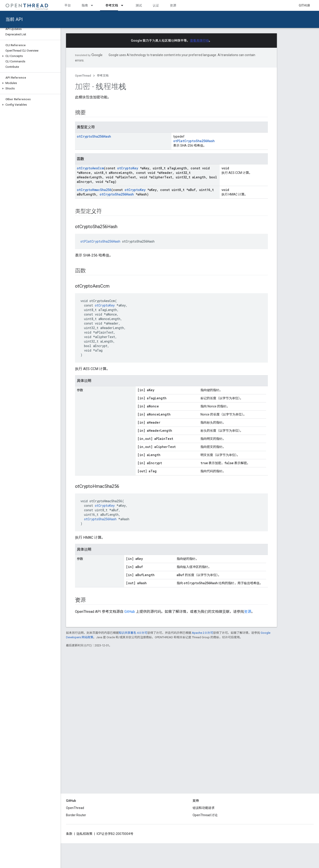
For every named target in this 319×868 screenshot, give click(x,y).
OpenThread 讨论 (205, 815)
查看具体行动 (199, 41)
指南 (85, 5)
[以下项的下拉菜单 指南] (94, 5)
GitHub (304, 5)
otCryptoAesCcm (90, 168)
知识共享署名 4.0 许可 (133, 633)
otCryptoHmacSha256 (94, 190)
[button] (30, 56)
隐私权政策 (84, 834)
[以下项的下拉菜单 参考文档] (124, 5)
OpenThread (83, 76)
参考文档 (103, 76)
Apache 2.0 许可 (203, 633)
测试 (139, 5)
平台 (68, 5)
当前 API (14, 19)
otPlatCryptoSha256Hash (194, 141)
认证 (156, 5)
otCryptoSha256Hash (94, 136)
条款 (69, 834)
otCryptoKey (128, 168)
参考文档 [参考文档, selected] (112, 5)
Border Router (76, 815)
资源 (173, 5)
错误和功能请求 (204, 808)
